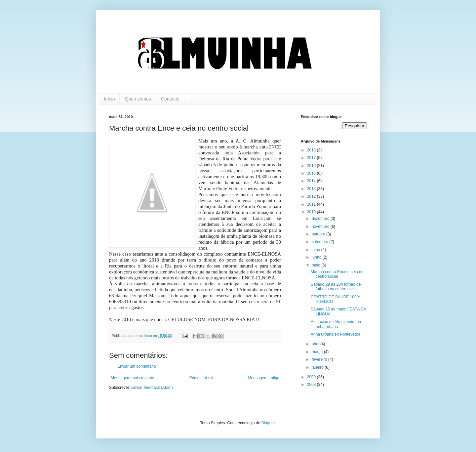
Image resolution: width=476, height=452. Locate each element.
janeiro (318, 367)
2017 (312, 158)
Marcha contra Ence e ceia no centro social (337, 274)
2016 (312, 166)
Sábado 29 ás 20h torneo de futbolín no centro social (336, 287)
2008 (312, 385)
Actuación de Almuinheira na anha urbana (336, 324)
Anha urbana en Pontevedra (336, 334)
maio (317, 265)
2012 (312, 196)
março (318, 352)
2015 (312, 173)
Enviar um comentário (137, 366)
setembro (320, 242)
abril (316, 344)
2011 (312, 204)
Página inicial (201, 378)
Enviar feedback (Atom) (152, 388)
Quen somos (138, 99)
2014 (312, 181)
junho (317, 257)
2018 (312, 150)
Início (109, 99)
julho (317, 250)
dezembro (321, 219)
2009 (312, 377)
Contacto (170, 99)
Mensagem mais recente (132, 378)
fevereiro (320, 359)
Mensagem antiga (264, 378)
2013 (312, 189)
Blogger (268, 423)
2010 (312, 212)
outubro (319, 234)
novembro (321, 226)
